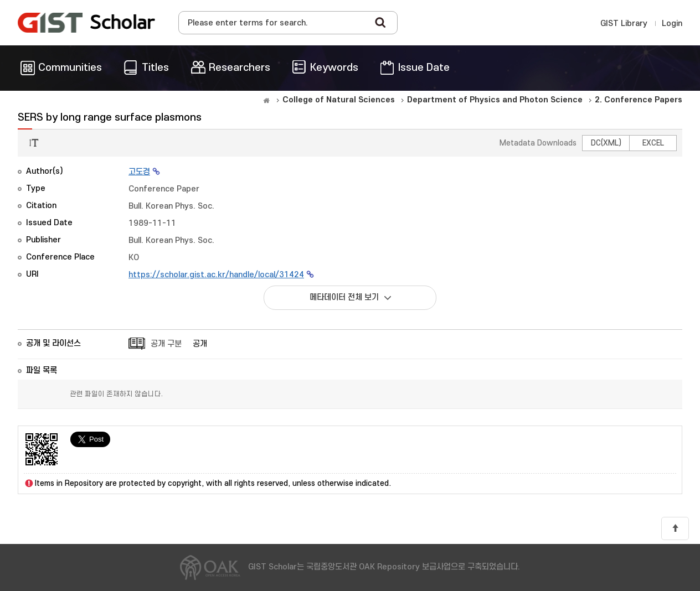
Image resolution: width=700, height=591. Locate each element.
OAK (86, 23)
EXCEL (653, 143)
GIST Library (624, 24)
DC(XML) (606, 143)
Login (672, 24)
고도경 (139, 172)
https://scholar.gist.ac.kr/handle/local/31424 (216, 275)
